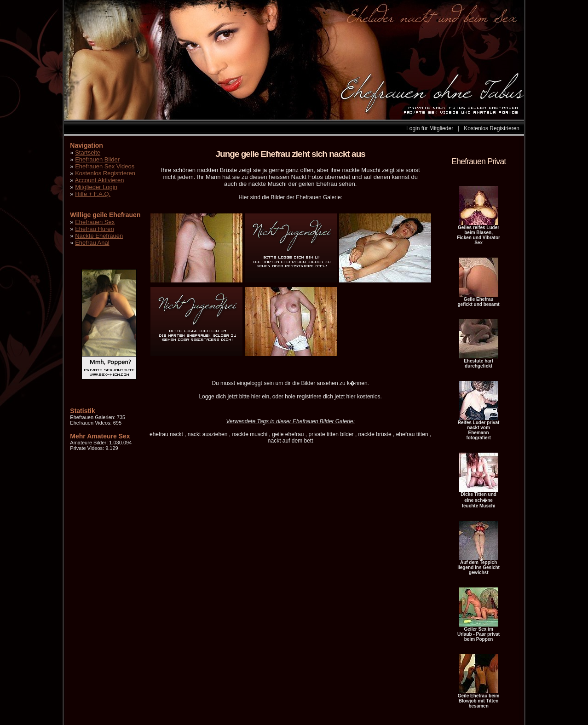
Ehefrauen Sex (95, 222)
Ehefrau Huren (95, 229)
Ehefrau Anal (92, 243)
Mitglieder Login (96, 187)
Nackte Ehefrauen (99, 236)
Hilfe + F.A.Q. (93, 194)
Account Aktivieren (99, 180)
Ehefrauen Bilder (97, 159)
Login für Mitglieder (430, 128)
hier (256, 397)
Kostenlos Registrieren (492, 128)
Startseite (88, 152)
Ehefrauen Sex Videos (105, 166)
